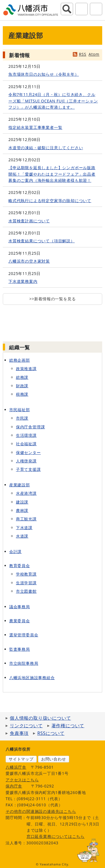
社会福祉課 (26, 444)
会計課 (15, 552)
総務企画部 (20, 360)
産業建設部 (20, 485)
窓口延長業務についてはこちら (56, 836)
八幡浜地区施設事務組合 (32, 678)
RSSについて (51, 733)
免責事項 (19, 733)
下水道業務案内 (23, 281)
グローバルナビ (96, 9)
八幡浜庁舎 (16, 767)
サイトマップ (21, 759)
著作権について (68, 726)
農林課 (22, 510)
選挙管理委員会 (24, 635)
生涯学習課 (26, 583)
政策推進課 (26, 369)
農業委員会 (20, 621)
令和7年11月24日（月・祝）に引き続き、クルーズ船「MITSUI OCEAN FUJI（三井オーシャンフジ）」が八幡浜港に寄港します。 (53, 101)
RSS (83, 54)
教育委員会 (20, 566)
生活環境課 (26, 435)
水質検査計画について (29, 221)
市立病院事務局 (24, 663)
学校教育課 (26, 574)
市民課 (22, 418)
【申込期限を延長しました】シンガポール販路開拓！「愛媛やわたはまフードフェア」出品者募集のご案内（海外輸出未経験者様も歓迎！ (52, 174)
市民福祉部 (20, 410)
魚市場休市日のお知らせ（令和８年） (44, 74)
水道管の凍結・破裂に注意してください (46, 148)
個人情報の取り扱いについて (40, 718)
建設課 (22, 502)
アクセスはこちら (22, 780)
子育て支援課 (28, 469)
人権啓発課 (26, 461)
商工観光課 (26, 519)
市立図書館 (26, 591)
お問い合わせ (54, 759)
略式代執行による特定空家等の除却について (50, 201)
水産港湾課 (26, 493)
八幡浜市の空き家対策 (29, 261)
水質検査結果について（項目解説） (42, 241)
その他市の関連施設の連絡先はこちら (41, 811)
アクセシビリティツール (81, 9)
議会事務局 (20, 607)
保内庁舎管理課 (31, 427)
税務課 (22, 394)
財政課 (22, 386)
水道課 (22, 536)
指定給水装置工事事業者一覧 (35, 127)
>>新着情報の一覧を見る (53, 299)
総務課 (22, 377)
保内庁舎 (14, 786)
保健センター (28, 452)
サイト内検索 (67, 9)
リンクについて (26, 726)
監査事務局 (20, 649)
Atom (94, 54)
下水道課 (24, 528)
